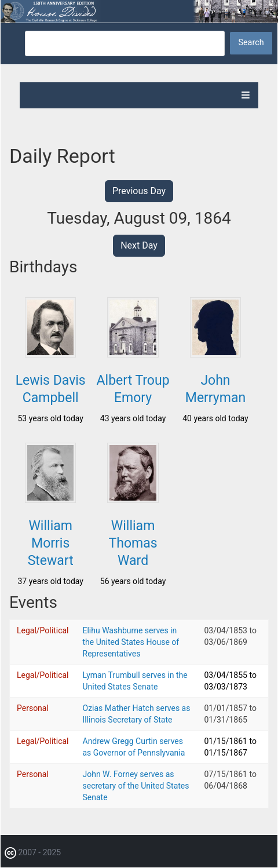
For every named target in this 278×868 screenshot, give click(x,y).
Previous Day (139, 191)
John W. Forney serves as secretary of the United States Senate (136, 786)
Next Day (139, 245)
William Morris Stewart (51, 543)
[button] (50, 354)
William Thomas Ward (133, 543)
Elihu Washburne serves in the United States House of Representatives (131, 642)
